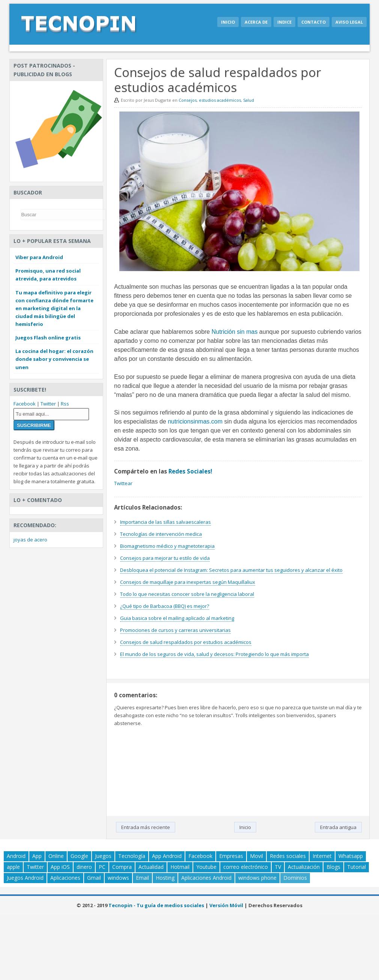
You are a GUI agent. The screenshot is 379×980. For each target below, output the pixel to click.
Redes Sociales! (190, 471)
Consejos (188, 100)
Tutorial (356, 867)
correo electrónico (246, 867)
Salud (249, 100)
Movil (256, 856)
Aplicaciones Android (206, 878)
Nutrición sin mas (235, 332)
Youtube (206, 867)
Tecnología (132, 856)
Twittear (123, 483)
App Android (167, 856)
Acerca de (256, 22)
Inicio (228, 22)
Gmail (94, 878)
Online (56, 856)
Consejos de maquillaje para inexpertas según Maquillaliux (188, 582)
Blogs (333, 867)
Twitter (48, 404)
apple (13, 867)
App (37, 856)
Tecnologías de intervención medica (161, 534)
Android (16, 856)
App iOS (60, 867)
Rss (65, 404)
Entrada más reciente (146, 827)
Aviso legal (349, 22)
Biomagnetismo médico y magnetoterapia (167, 546)
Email (142, 878)
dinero (84, 867)
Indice (284, 22)
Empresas (231, 856)
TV (278, 867)
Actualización (304, 867)
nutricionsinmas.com (195, 421)
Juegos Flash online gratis (48, 338)
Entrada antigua (338, 827)
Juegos (103, 856)
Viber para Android (39, 257)
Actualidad (151, 867)
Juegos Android (25, 878)
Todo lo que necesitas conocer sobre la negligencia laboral (187, 594)
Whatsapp (351, 856)
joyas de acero (30, 540)
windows (118, 878)
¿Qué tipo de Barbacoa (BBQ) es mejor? (165, 606)
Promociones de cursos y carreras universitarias (175, 630)
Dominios (295, 878)
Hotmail (180, 867)
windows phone (257, 878)
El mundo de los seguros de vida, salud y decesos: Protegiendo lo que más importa (214, 654)
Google (79, 856)
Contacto (314, 22)
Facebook (25, 404)
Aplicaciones (65, 878)
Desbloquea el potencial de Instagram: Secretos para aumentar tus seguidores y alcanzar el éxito (231, 570)
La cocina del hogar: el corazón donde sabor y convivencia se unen (54, 359)
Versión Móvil (226, 905)
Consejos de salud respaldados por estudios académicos (186, 642)
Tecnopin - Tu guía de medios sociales (156, 905)
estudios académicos (220, 100)
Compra (122, 867)
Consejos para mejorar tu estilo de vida (165, 558)
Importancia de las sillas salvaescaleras (165, 522)
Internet (322, 856)
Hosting (165, 878)
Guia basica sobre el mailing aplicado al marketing (177, 618)
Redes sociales (288, 856)
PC (102, 867)
